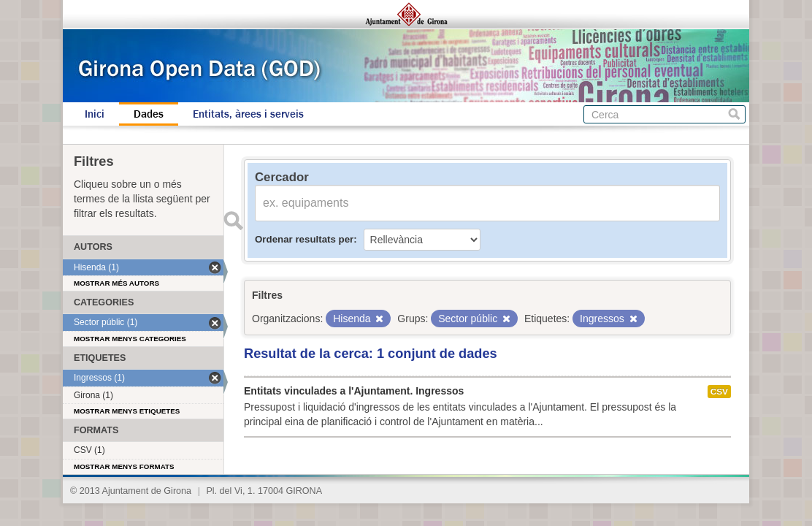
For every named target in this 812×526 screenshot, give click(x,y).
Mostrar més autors (116, 283)
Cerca (734, 114)
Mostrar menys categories (130, 339)
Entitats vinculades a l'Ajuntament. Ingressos (354, 391)
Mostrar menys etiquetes (127, 411)
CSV (719, 392)
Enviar (233, 221)
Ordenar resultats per (304, 239)
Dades (149, 114)
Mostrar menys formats (124, 466)
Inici (95, 114)
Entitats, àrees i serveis (248, 114)
